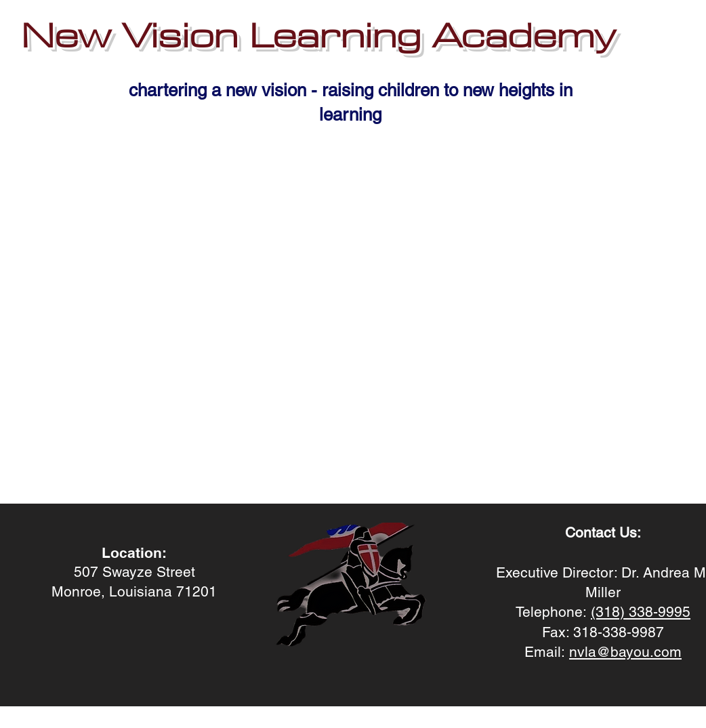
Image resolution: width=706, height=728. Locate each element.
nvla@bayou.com (625, 652)
